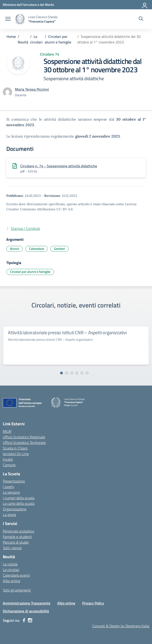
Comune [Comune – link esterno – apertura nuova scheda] (9, 465)
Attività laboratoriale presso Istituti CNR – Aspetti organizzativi (67, 332)
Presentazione (14, 481)
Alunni (15, 249)
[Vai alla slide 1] (61, 373)
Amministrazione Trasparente (27, 603)
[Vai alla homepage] (20, 19)
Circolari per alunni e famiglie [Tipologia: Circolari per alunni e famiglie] (30, 272)
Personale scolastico (19, 531)
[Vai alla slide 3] (72, 373)
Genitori (59, 249)
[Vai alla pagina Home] (11, 36)
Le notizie (10, 564)
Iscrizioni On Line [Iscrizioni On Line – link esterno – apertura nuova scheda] (16, 454)
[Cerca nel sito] (141, 19)
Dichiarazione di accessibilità (26, 611)
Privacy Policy (93, 603)
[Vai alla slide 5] (82, 373)
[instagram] (30, 620)
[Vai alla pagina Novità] (23, 42)
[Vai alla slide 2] (67, 373)
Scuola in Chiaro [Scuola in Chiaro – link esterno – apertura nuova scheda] (15, 448)
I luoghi (8, 487)
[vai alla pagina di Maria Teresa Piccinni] (32, 89)
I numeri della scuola (19, 498)
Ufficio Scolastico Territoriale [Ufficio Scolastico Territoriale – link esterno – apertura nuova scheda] (24, 443)
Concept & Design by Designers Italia (121, 626)
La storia (9, 515)
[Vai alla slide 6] (87, 373)
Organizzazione (15, 509)
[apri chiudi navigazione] (8, 19)
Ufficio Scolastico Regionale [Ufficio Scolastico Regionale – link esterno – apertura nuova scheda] (24, 437)
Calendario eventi (16, 575)
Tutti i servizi (12, 548)
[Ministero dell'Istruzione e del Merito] (28, 5)
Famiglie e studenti (17, 537)
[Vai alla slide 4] (77, 373)
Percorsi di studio (16, 542)
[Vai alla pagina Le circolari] (36, 39)
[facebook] (24, 620)
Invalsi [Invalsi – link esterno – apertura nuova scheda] (8, 459)
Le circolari (11, 570)
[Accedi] (145, 5)
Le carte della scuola (19, 503)
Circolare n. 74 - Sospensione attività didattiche (59, 166)
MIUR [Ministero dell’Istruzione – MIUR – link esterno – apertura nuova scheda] (7, 431)
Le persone (11, 492)
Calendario (37, 249)
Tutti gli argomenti (17, 590)
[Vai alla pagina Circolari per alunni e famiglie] (58, 39)
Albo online (12, 581)
